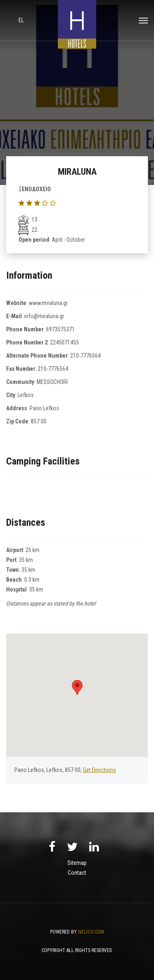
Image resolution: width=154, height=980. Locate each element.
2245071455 (64, 342)
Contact (77, 873)
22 (28, 230)
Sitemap (77, 863)
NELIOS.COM (91, 932)
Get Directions (99, 770)
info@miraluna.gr (44, 316)
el (21, 20)
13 (28, 220)
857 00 (39, 421)
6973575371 (60, 329)
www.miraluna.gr (48, 303)
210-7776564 (85, 356)
